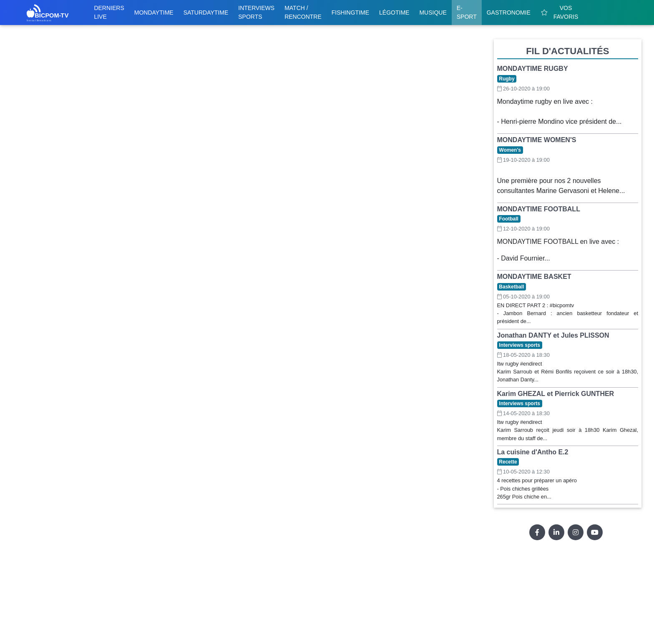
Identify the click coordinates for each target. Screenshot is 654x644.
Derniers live (109, 12)
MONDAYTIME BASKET (534, 277)
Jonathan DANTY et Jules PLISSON (553, 335)
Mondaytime (154, 13)
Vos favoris (560, 12)
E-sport (467, 12)
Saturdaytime (206, 13)
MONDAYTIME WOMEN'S (537, 140)
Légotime (394, 13)
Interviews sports (256, 12)
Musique (433, 13)
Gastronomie (509, 13)
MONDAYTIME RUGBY (533, 69)
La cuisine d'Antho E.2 (533, 452)
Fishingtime (350, 13)
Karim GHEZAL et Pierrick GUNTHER (556, 394)
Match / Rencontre (303, 12)
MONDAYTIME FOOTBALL (539, 209)
